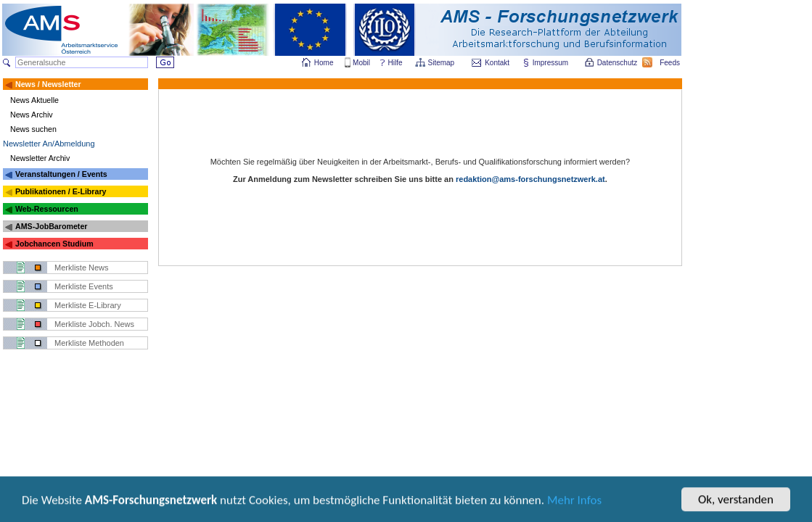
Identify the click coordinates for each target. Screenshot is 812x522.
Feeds (670, 63)
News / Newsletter (48, 84)
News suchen (33, 129)
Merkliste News (82, 268)
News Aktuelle (34, 100)
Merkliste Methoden (89, 343)
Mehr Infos (574, 503)
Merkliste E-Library (88, 305)
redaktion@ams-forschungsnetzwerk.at (530, 179)
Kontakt (497, 63)
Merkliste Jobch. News (94, 324)
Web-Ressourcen (47, 209)
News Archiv (32, 115)
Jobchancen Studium (54, 244)
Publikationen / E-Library (61, 191)
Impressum (551, 63)
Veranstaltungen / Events (61, 174)
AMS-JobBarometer (51, 226)
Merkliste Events (84, 286)
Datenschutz (618, 63)
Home (324, 63)
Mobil (361, 63)
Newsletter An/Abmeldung (49, 144)
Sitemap (442, 63)
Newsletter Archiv (40, 158)
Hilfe (395, 63)
